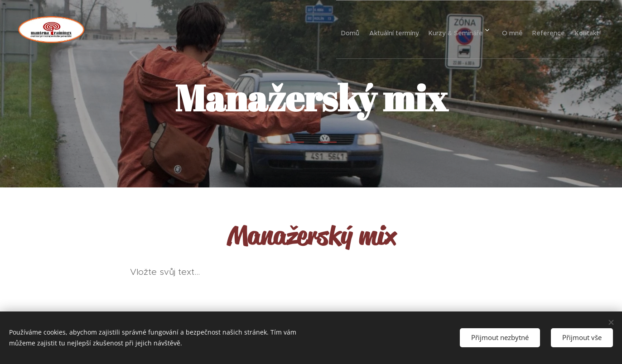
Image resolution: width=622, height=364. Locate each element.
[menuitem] (317, 29)
